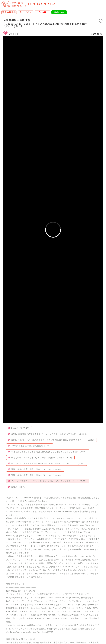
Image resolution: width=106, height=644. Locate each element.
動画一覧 (31, 4)
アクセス (51, 4)
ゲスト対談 (14, 34)
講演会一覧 (41, 4)
